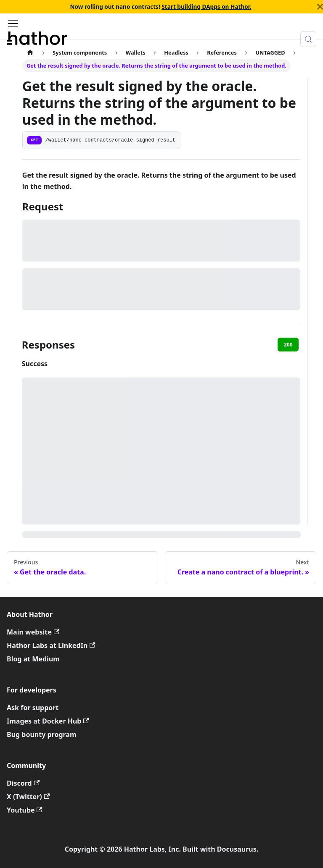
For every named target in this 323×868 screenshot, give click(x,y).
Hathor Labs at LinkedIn (51, 645)
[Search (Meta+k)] (308, 39)
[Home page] (30, 52)
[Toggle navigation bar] (13, 24)
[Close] (320, 7)
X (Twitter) (28, 797)
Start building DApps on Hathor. (206, 7)
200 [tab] (288, 345)
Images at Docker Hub (48, 721)
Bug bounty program (42, 734)
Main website (33, 632)
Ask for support (33, 708)
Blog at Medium (33, 659)
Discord (23, 783)
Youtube (25, 810)
